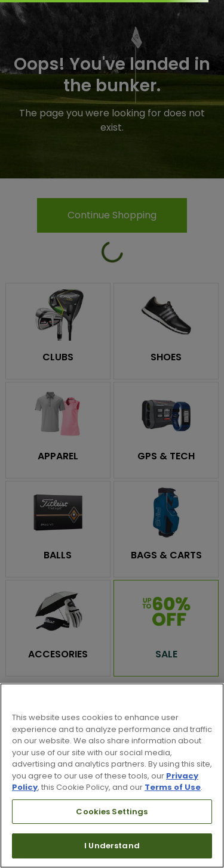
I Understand (112, 846)
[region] (112, 776)
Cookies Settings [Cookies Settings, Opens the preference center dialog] (112, 812)
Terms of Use (173, 787)
